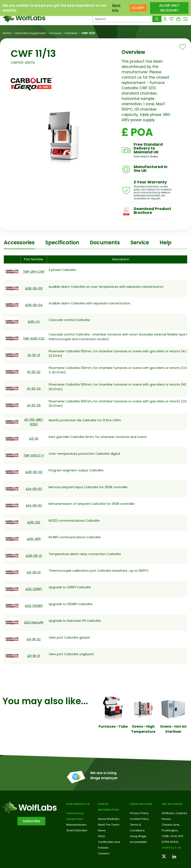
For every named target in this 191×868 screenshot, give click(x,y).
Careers (104, 853)
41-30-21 (34, 355)
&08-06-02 (34, 472)
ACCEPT (138, 8)
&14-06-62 (34, 505)
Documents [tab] (105, 243)
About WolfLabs (109, 819)
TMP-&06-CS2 (34, 338)
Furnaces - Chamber (63, 33)
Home (7, 33)
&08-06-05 (34, 288)
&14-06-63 (34, 489)
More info (116, 8)
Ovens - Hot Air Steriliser (173, 729)
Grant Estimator (77, 830)
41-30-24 (34, 389)
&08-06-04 (34, 305)
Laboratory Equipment (30, 33)
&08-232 (34, 522)
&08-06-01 (34, 556)
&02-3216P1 (34, 589)
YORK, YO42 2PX (173, 836)
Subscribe (31, 821)
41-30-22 (34, 372)
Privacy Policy (139, 813)
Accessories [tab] (19, 243)
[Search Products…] (122, 19)
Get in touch (172, 804)
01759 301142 (170, 842)
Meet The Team (109, 825)
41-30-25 (34, 405)
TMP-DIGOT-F (34, 455)
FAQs (101, 836)
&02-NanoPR (34, 622)
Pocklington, (170, 830)
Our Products (78, 804)
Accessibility (138, 842)
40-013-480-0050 (34, 422)
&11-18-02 (34, 639)
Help (166, 243)
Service (140, 243)
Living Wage (138, 836)
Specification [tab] (62, 243)
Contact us (171, 848)
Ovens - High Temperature (143, 729)
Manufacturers (76, 825)
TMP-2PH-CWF (34, 272)
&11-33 (34, 439)
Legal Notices (141, 804)
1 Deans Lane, (171, 825)
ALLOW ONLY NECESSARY (169, 8)
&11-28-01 (34, 572)
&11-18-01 (34, 656)
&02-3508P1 (34, 606)
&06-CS (34, 322)
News (102, 830)
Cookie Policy (139, 819)
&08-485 (34, 539)
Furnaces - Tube (113, 726)
